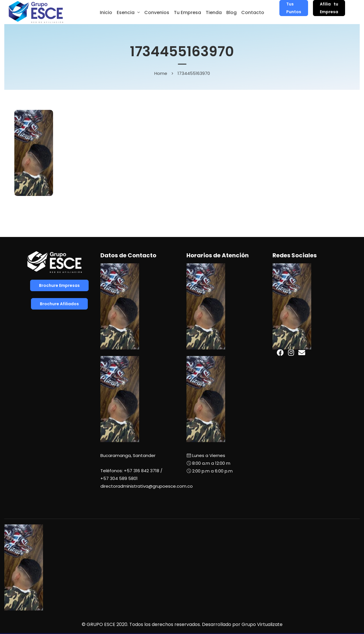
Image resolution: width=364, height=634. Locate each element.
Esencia (126, 12)
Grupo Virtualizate (262, 624)
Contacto (253, 12)
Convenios (157, 12)
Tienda (214, 12)
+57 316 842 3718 (142, 471)
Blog (231, 12)
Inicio (106, 12)
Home (161, 73)
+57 (119, 478)
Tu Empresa (187, 12)
